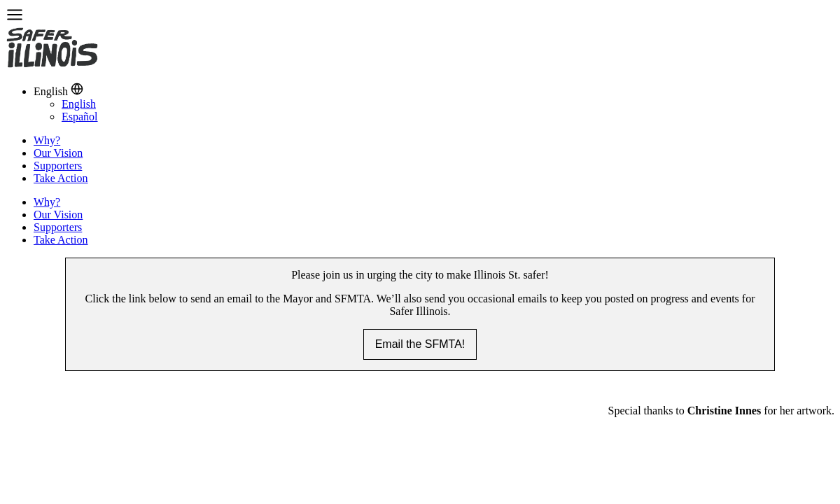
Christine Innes (724, 411)
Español (80, 117)
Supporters (58, 166)
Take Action (61, 178)
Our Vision (58, 153)
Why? (47, 140)
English (79, 104)
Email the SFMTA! (420, 344)
